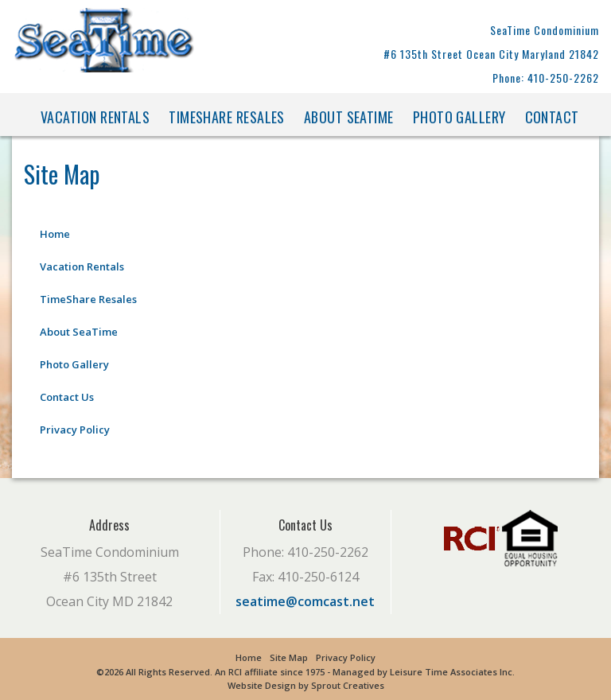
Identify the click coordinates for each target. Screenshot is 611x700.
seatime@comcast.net (305, 601)
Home (55, 234)
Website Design (262, 685)
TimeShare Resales (227, 117)
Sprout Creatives (348, 685)
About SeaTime (349, 117)
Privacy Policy (75, 430)
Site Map (289, 657)
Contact (552, 117)
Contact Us (67, 397)
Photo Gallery (459, 117)
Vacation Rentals (95, 117)
